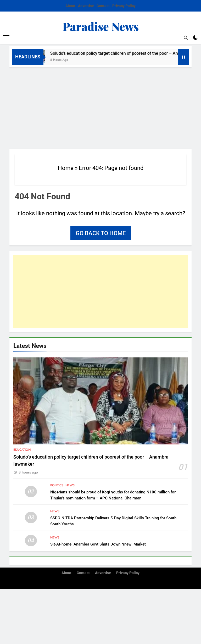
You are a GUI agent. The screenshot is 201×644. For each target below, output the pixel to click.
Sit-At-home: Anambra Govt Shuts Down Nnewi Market (98, 544)
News (70, 485)
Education (22, 450)
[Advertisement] (100, 107)
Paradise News (101, 26)
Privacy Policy (124, 6)
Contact (103, 6)
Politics (57, 485)
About (70, 6)
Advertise (86, 6)
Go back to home (101, 233)
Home (66, 168)
